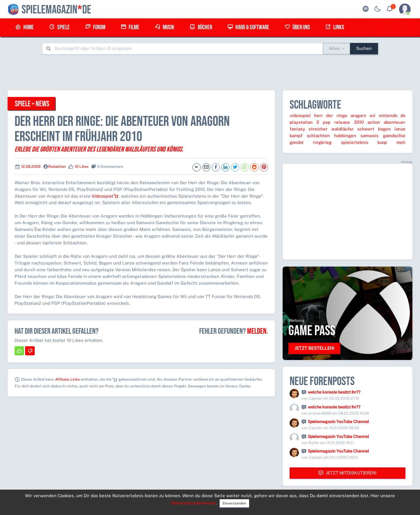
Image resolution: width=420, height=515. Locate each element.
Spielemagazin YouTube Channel (338, 422)
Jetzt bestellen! (314, 348)
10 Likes (82, 167)
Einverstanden (234, 503)
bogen (384, 129)
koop (382, 142)
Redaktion (57, 167)
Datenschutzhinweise (194, 503)
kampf (296, 136)
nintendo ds (392, 115)
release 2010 (349, 122)
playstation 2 (304, 122)
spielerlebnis (355, 142)
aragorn (358, 115)
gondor (297, 142)
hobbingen (345, 136)
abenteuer (395, 122)
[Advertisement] (210, 72)
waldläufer (343, 129)
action (374, 122)
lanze (400, 129)
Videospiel (105, 196)
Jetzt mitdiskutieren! (347, 473)
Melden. (258, 331)
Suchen (364, 48)
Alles (335, 48)
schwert (366, 129)
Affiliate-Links (68, 379)
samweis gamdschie (383, 136)
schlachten (318, 136)
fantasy (297, 129)
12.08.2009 (31, 167)
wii (372, 115)
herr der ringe (331, 115)
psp (327, 122)
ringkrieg (322, 142)
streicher (318, 129)
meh (401, 142)
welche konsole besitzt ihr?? (334, 392)
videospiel (300, 115)
